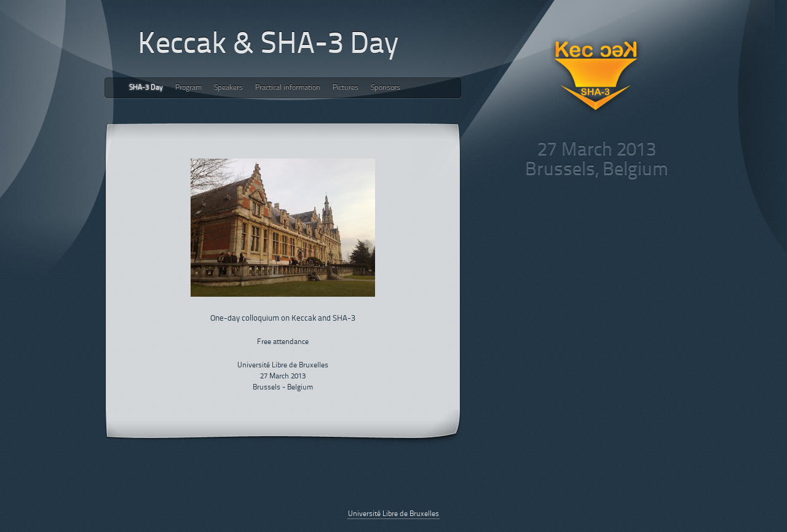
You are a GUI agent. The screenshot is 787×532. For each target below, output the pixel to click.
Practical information (288, 88)
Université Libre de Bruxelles (393, 514)
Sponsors (386, 88)
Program (188, 88)
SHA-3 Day (146, 88)
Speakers (228, 88)
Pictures (346, 88)
